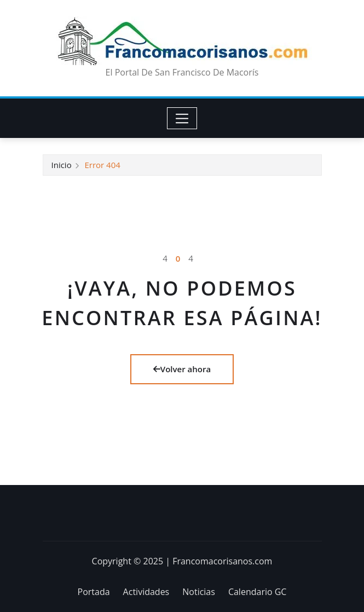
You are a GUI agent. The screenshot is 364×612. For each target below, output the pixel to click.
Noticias (199, 592)
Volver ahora (182, 369)
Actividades (146, 592)
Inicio (62, 165)
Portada (94, 592)
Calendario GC (258, 592)
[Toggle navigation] (182, 118)
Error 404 (102, 165)
